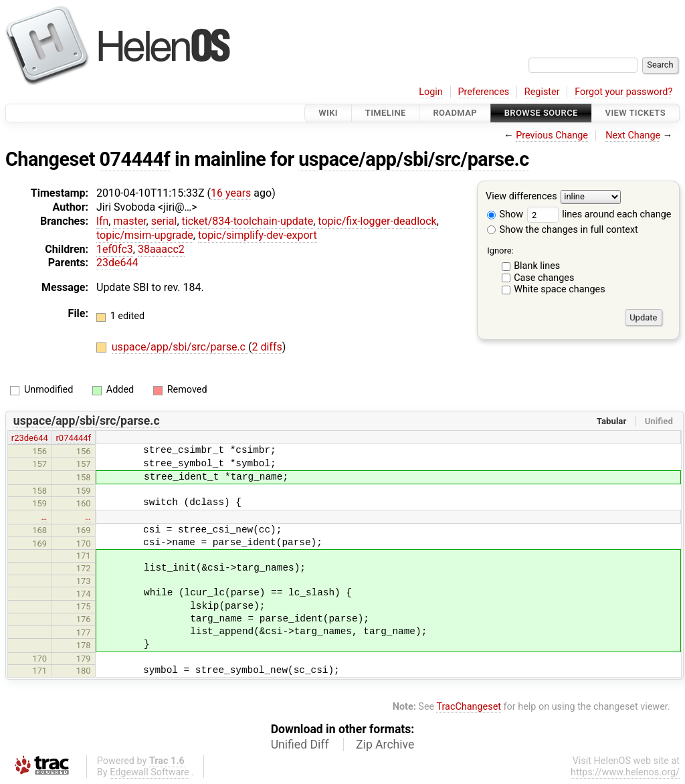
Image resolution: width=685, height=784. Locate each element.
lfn (102, 221)
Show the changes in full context (563, 230)
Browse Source (541, 113)
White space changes (560, 289)
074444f (135, 159)
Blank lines (537, 266)
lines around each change (599, 214)
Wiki (328, 113)
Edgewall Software (150, 772)
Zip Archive (385, 745)
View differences (521, 197)
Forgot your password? (623, 92)
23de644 (117, 263)
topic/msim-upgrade (145, 235)
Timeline (386, 113)
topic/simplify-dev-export (258, 235)
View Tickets (635, 113)
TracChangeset (469, 707)
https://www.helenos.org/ (625, 772)
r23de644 (30, 438)
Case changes (544, 278)
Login (431, 92)
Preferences (483, 92)
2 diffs (267, 347)
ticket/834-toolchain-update (248, 221)
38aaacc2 (161, 249)
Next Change (633, 135)
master (129, 221)
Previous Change (552, 135)
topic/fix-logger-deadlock (377, 221)
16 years (231, 193)
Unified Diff (300, 745)
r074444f (73, 438)
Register (542, 92)
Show (505, 214)
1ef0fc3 (115, 249)
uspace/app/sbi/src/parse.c (414, 159)
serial (164, 221)
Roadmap (455, 113)
